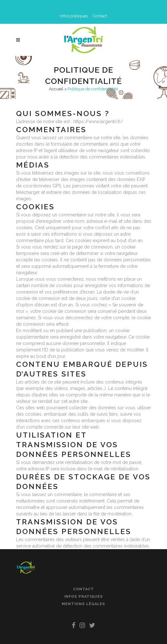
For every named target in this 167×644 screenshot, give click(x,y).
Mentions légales (83, 604)
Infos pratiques (74, 16)
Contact (100, 16)
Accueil (56, 89)
